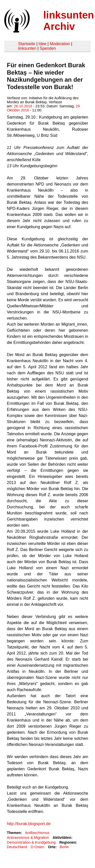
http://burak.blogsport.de (29, 824)
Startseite (27, 44)
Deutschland (17, 847)
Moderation (60, 44)
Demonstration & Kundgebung (31, 842)
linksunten (27, 48)
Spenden (48, 48)
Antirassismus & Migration (28, 838)
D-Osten (37, 847)
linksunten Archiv (69, 21)
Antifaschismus (37, 833)
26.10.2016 (23, 106)
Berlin (64, 847)
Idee (42, 44)
